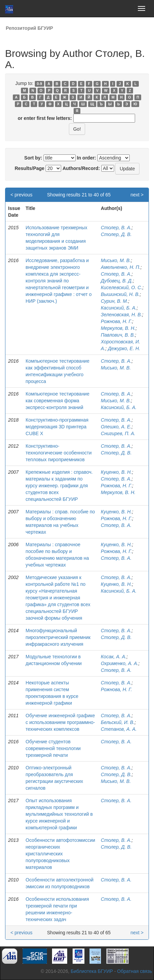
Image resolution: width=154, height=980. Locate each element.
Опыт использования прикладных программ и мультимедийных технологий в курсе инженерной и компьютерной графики (59, 814)
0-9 (39, 84)
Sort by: (33, 158)
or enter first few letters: (45, 118)
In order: (87, 158)
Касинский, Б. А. (119, 308)
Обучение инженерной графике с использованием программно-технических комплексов (60, 722)
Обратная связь (135, 971)
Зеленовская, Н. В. (122, 315)
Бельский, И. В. (118, 722)
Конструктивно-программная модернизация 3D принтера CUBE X (57, 427)
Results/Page (29, 168)
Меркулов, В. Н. (118, 328)
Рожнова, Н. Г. (117, 321)
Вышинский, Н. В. (120, 294)
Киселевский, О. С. (122, 287)
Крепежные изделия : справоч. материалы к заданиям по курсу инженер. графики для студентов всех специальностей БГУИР (59, 486)
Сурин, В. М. (115, 301)
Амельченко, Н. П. (121, 267)
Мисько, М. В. (116, 260)
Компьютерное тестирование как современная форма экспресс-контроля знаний (58, 401)
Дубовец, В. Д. (117, 281)
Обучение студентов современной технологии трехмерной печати (53, 748)
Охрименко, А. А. (120, 663)
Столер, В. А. (116, 228)
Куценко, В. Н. (117, 472)
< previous (21, 195)
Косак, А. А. (114, 657)
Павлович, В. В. (118, 335)
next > (137, 195)
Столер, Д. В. (116, 234)
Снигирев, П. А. (118, 433)
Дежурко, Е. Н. (124, 348)
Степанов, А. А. (119, 729)
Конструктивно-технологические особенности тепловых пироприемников (59, 453)
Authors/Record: (81, 168)
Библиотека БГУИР (92, 971)
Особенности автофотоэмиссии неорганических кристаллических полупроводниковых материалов (60, 854)
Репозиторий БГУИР (29, 28)
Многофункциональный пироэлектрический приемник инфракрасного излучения (58, 637)
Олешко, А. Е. (116, 427)
